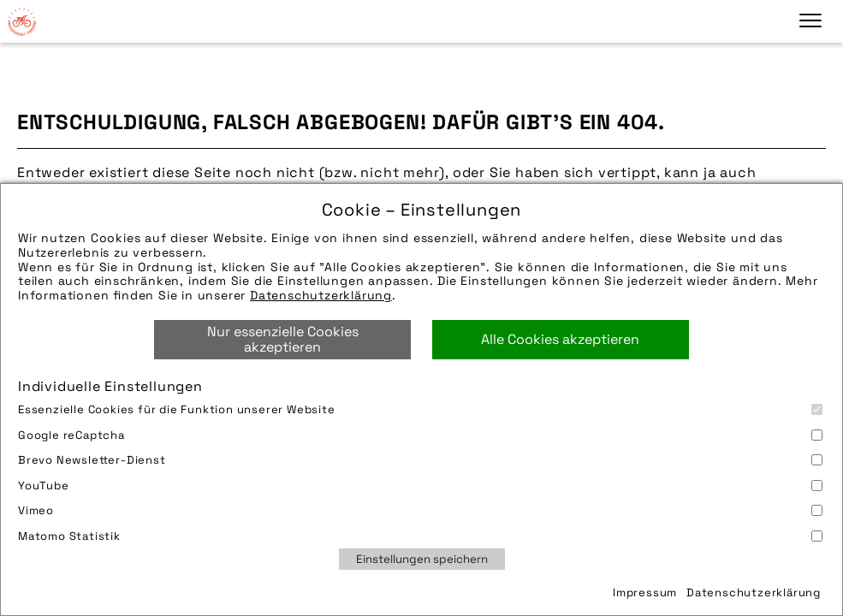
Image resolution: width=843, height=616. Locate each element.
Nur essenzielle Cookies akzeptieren (283, 339)
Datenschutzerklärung (321, 295)
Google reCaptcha (420, 435)
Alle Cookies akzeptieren (560, 339)
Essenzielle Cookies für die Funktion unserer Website (420, 409)
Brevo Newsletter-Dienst (420, 460)
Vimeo (420, 510)
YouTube (420, 486)
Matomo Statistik (420, 536)
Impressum (645, 592)
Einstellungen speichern (422, 559)
